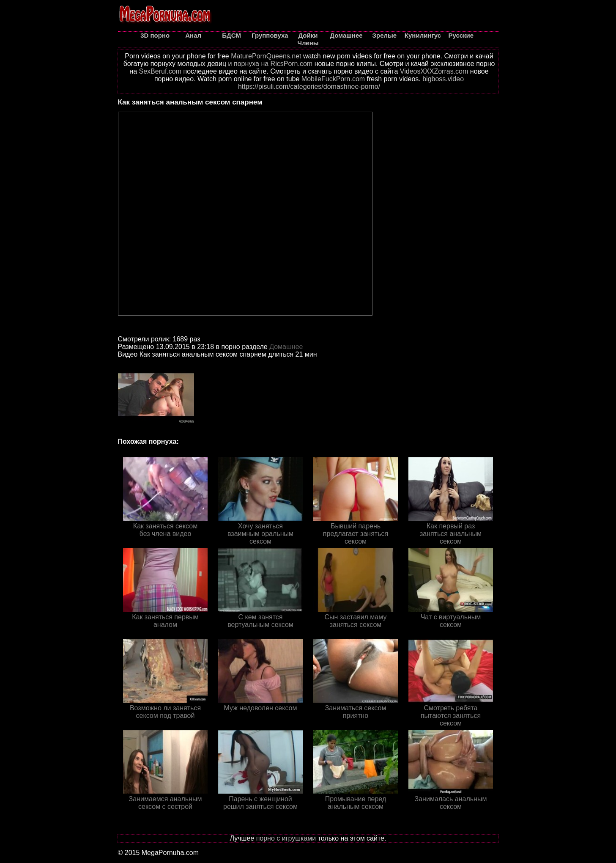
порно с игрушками (286, 838)
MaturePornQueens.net (266, 56)
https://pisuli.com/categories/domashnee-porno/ (309, 87)
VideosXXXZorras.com (434, 71)
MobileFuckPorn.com (333, 79)
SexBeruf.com (160, 71)
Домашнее (286, 347)
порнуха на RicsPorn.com (273, 64)
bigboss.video (443, 79)
